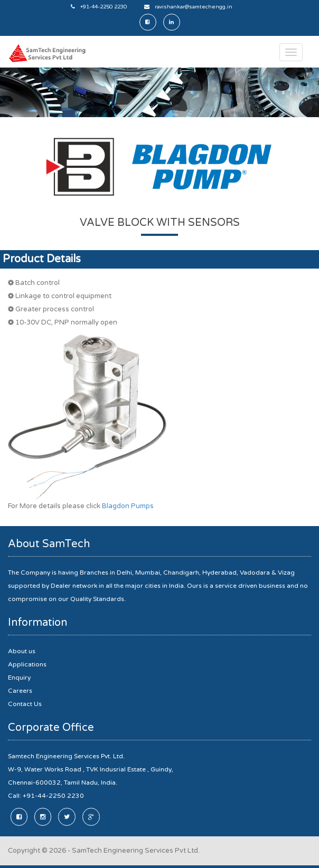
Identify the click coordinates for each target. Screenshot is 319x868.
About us (22, 651)
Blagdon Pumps (128, 506)
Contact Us (25, 704)
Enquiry (19, 678)
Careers (20, 691)
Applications (27, 664)
